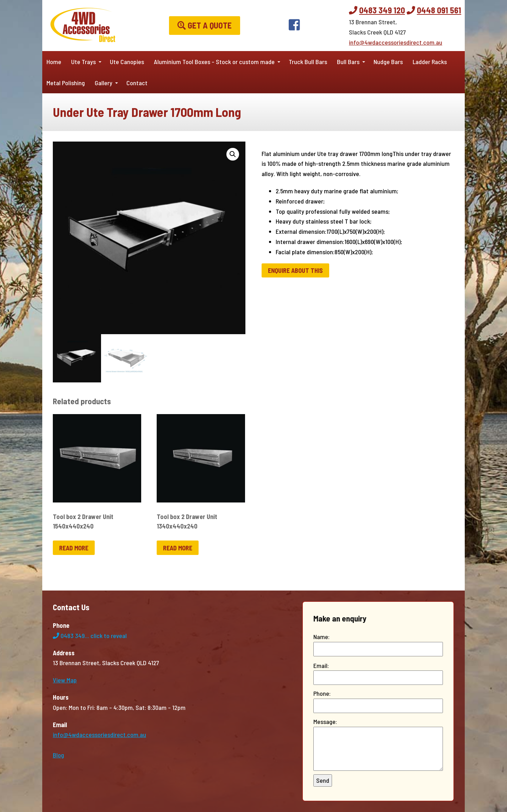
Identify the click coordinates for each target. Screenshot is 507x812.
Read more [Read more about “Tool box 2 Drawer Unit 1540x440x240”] (74, 548)
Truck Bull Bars (308, 62)
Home (54, 62)
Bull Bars (348, 62)
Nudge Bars (388, 62)
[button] (233, 154)
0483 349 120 (382, 10)
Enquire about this (295, 270)
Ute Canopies (127, 62)
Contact (137, 83)
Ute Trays (83, 62)
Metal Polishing (66, 83)
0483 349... (90, 636)
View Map (65, 680)
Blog (58, 755)
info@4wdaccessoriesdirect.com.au (396, 42)
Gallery (104, 83)
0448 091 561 (439, 10)
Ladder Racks (430, 62)
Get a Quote (205, 25)
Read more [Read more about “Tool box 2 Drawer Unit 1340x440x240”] (178, 548)
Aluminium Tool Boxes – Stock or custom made (214, 62)
